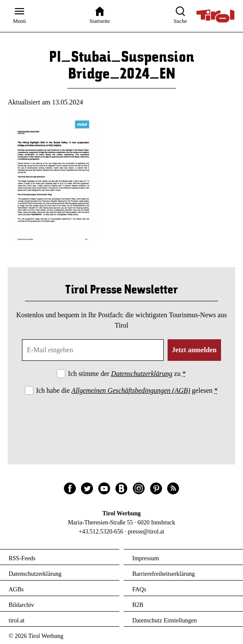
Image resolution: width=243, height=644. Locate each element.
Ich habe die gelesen (127, 390)
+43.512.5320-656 (101, 532)
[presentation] (121, 420)
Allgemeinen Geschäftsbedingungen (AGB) (131, 390)
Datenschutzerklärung (142, 374)
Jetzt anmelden (194, 350)
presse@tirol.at (146, 532)
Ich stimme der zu (127, 374)
